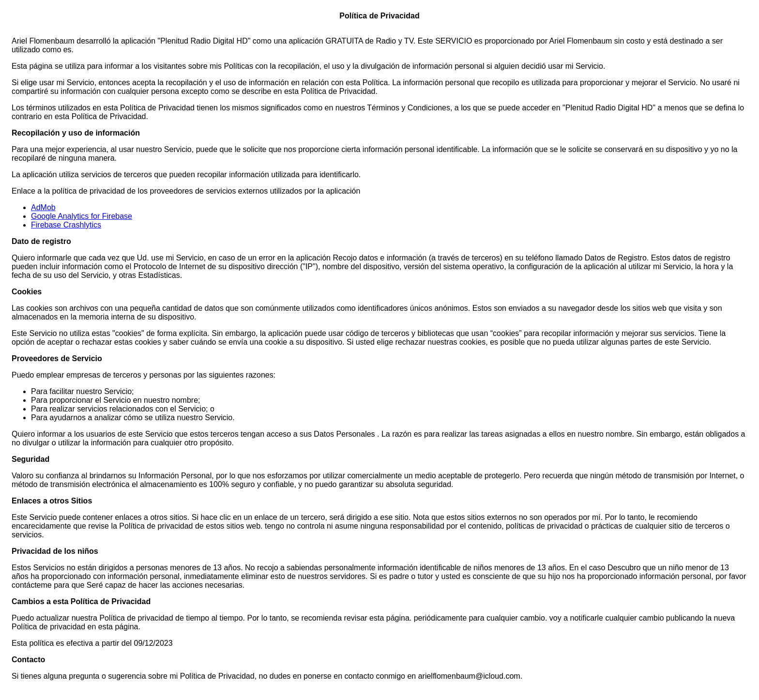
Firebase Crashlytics (66, 225)
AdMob (43, 207)
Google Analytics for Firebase (82, 216)
